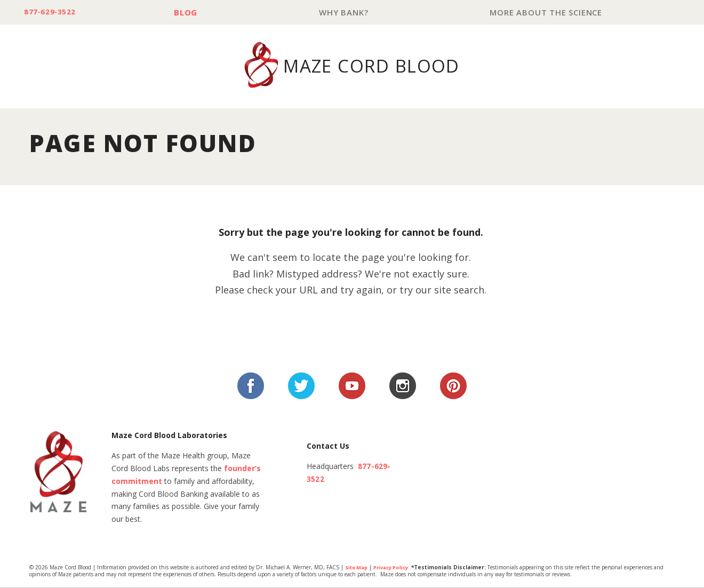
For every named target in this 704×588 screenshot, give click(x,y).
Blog (193, 13)
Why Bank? (348, 13)
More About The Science (547, 13)
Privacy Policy (396, 568)
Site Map (358, 568)
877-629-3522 (54, 13)
